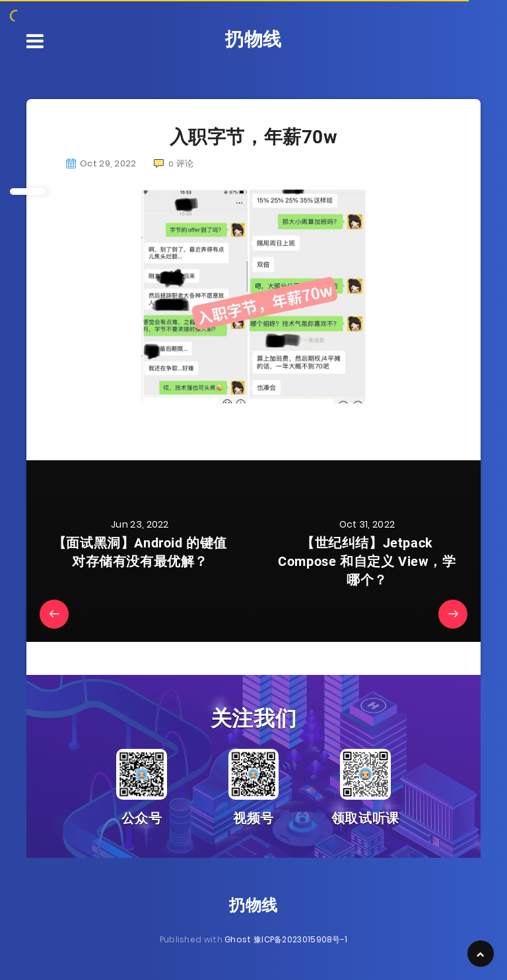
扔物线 (253, 39)
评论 (174, 163)
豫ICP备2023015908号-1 (300, 939)
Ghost (238, 939)
